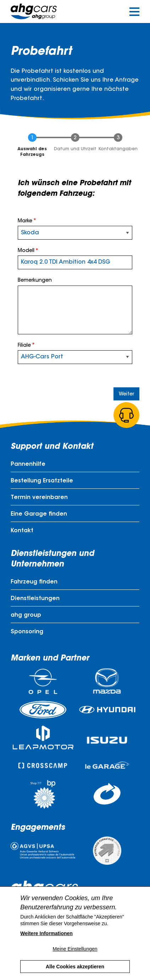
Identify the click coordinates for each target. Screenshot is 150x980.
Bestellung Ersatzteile (42, 481)
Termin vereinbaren (39, 498)
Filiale (24, 346)
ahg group (26, 615)
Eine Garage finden (39, 514)
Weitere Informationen (46, 933)
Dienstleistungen (35, 599)
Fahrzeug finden (34, 582)
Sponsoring (27, 632)
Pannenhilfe (28, 464)
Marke (25, 221)
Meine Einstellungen (75, 949)
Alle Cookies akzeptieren (75, 967)
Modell (26, 251)
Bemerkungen (35, 281)
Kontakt (22, 531)
